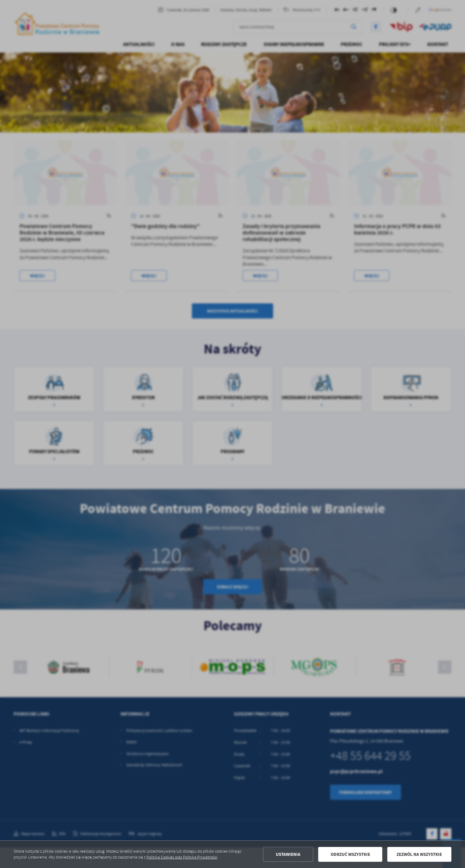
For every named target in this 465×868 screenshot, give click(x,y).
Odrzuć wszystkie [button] (350, 854)
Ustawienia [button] (288, 854)
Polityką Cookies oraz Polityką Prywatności (182, 857)
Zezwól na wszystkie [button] (419, 854)
